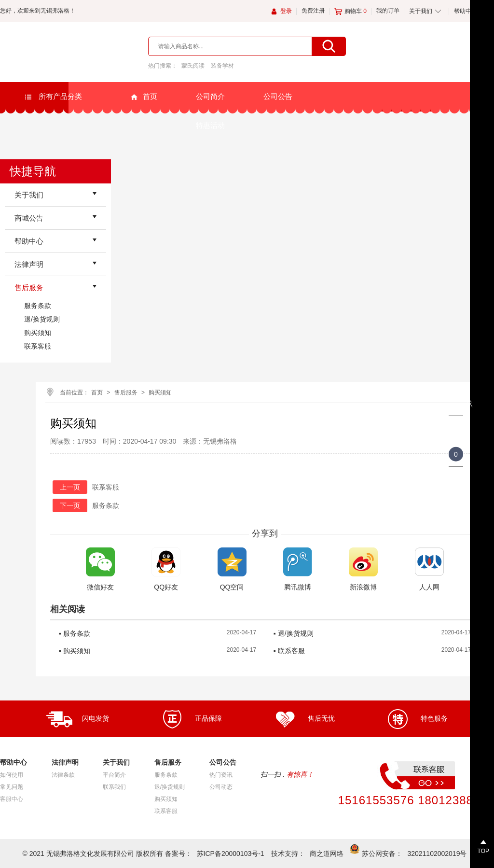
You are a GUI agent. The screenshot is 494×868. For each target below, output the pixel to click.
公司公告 (278, 96)
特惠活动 (210, 125)
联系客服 (38, 346)
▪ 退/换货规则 (294, 633)
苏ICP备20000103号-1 (231, 854)
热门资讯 (221, 775)
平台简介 (114, 775)
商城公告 (29, 218)
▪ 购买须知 (75, 651)
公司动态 (221, 787)
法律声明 (29, 264)
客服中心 (12, 799)
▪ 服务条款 (75, 633)
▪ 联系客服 (289, 651)
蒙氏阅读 (193, 66)
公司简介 (210, 96)
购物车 (350, 11)
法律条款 (63, 775)
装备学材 (222, 66)
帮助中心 (466, 11)
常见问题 (12, 787)
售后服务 (29, 287)
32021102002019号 (437, 854)
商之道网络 (327, 854)
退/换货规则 (42, 319)
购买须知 (38, 333)
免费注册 (313, 11)
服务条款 (38, 306)
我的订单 (388, 11)
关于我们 (421, 11)
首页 (144, 97)
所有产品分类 (53, 97)
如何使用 (12, 775)
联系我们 (114, 787)
